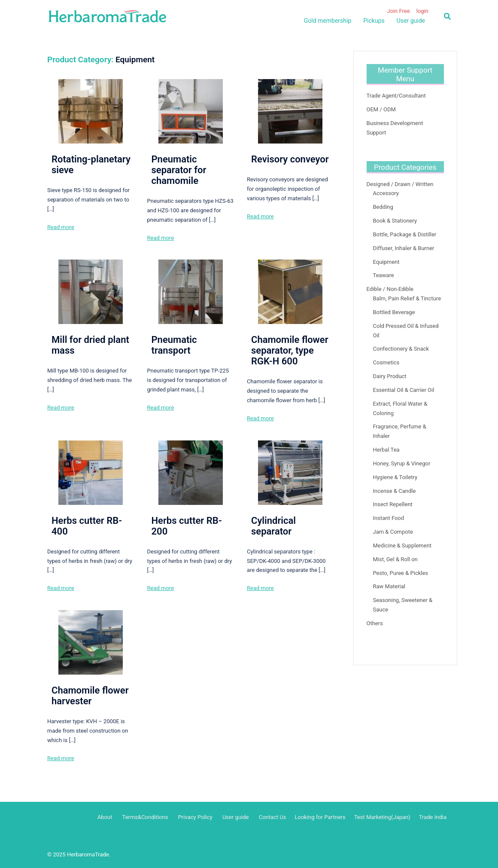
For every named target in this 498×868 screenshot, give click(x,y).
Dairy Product (390, 376)
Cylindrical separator (273, 526)
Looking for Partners (320, 817)
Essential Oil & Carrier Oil (404, 390)
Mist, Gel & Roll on (395, 559)
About (105, 817)
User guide (411, 21)
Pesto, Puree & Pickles (401, 573)
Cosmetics (386, 362)
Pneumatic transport (174, 345)
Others (375, 623)
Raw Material (389, 586)
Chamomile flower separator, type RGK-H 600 (290, 350)
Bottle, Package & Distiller (405, 234)
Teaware (384, 275)
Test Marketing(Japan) (382, 817)
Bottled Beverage (394, 312)
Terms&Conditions (145, 817)
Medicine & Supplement (402, 546)
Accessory (386, 193)
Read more (61, 227)
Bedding (383, 207)
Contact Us (273, 817)
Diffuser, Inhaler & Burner (404, 248)
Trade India (433, 817)
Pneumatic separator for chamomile (179, 170)
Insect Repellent (393, 504)
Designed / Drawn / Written (400, 184)
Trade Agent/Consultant (396, 96)
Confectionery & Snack (401, 349)
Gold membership (328, 21)
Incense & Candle (395, 491)
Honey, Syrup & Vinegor (402, 463)
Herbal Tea (386, 450)
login (422, 11)
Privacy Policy (195, 817)
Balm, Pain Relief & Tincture (407, 298)
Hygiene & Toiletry (395, 477)
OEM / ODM (381, 109)
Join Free (398, 11)
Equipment (386, 262)
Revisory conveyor (290, 159)
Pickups (374, 21)
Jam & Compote (393, 532)
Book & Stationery (395, 221)
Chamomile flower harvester (90, 696)
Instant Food (389, 518)
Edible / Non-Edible (390, 289)
